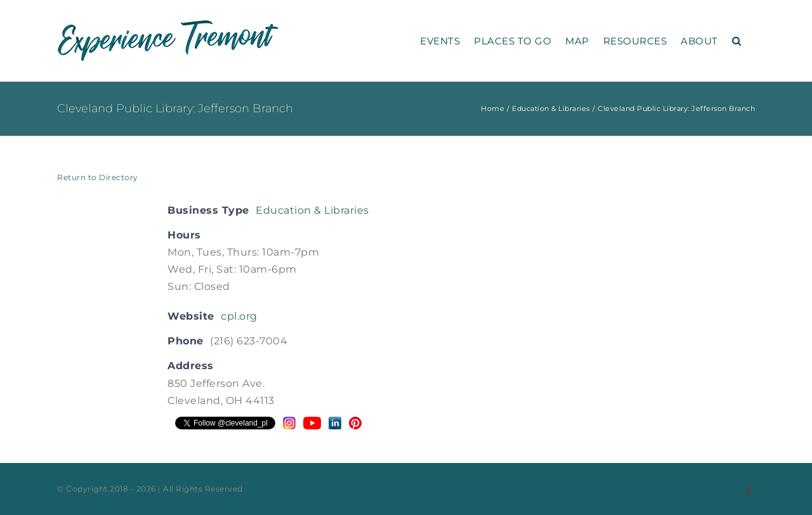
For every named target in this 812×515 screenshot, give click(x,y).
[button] (737, 41)
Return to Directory (98, 177)
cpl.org (239, 316)
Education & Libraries (312, 210)
